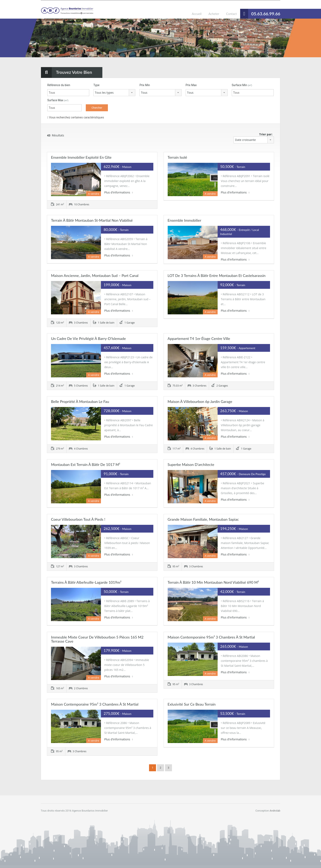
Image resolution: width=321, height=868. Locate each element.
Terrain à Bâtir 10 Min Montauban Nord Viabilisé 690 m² (213, 582)
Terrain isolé (177, 157)
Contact (231, 14)
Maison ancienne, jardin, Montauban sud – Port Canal (95, 275)
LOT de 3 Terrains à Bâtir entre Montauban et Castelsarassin (217, 275)
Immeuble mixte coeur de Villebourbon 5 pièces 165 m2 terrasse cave (97, 639)
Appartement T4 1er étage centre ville (199, 338)
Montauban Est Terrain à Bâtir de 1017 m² (86, 464)
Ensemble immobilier (184, 220)
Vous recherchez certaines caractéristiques (76, 117)
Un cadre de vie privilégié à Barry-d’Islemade (88, 338)
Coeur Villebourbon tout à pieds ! (78, 519)
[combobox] (114, 93)
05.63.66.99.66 (266, 14)
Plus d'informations (119, 192)
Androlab (275, 811)
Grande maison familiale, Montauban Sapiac (203, 519)
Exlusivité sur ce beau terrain (192, 704)
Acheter (214, 14)
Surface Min (242, 85)
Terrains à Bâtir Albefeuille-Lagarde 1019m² (86, 582)
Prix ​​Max (191, 85)
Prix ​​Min (145, 85)
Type (96, 85)
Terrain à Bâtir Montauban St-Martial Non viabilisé (92, 220)
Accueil (197, 14)
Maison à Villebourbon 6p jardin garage (200, 401)
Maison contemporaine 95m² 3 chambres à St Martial (211, 637)
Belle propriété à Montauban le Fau (80, 401)
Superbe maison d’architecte (191, 464)
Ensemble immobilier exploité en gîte (81, 157)
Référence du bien (59, 85)
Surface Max (58, 100)
